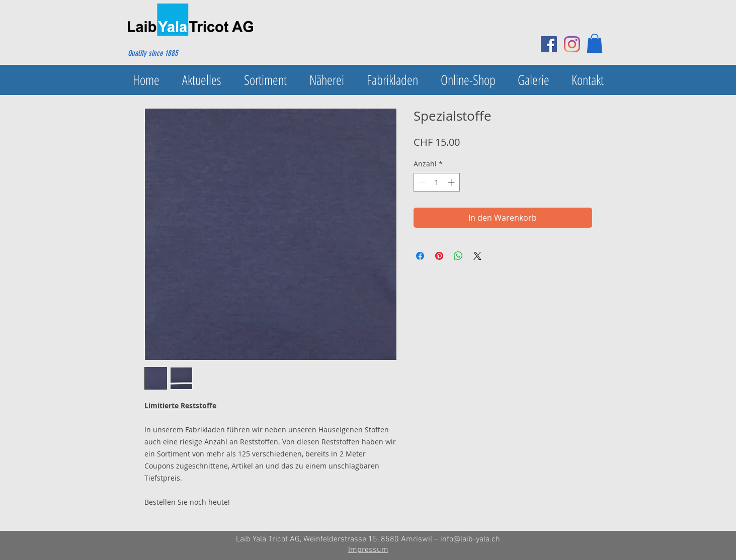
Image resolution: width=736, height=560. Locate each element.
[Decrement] (421, 182)
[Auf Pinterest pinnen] (439, 256)
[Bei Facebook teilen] (420, 256)
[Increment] (452, 182)
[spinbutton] (437, 182)
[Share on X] (477, 256)
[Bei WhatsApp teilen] (458, 256)
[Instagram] (572, 44)
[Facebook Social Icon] (549, 44)
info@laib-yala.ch (470, 539)
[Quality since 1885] (176, 53)
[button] (595, 43)
